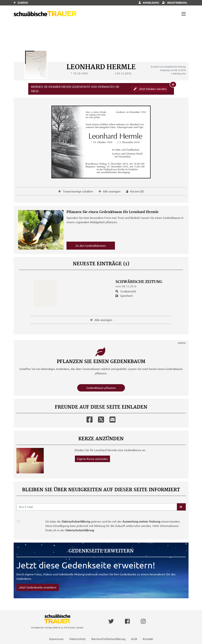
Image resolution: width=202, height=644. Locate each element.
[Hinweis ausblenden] (173, 84)
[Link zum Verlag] (45, 14)
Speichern (124, 296)
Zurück (21, 3)
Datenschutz (78, 639)
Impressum (56, 639)
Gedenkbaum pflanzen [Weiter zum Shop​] (101, 388)
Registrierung (175, 3)
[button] (181, 507)
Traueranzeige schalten (76, 191)
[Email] (112, 419)
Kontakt (148, 639)
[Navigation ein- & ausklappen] (184, 14)
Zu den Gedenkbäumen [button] (91, 246)
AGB (134, 639)
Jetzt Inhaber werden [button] (150, 89)
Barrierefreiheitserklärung (108, 639)
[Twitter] (101, 419)
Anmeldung (149, 3)
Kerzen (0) (135, 191)
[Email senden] (97, 507)
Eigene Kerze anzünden (92, 459)
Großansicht (126, 291)
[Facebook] (90, 419)
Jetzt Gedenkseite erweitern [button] (38, 587)
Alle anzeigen (109, 191)
